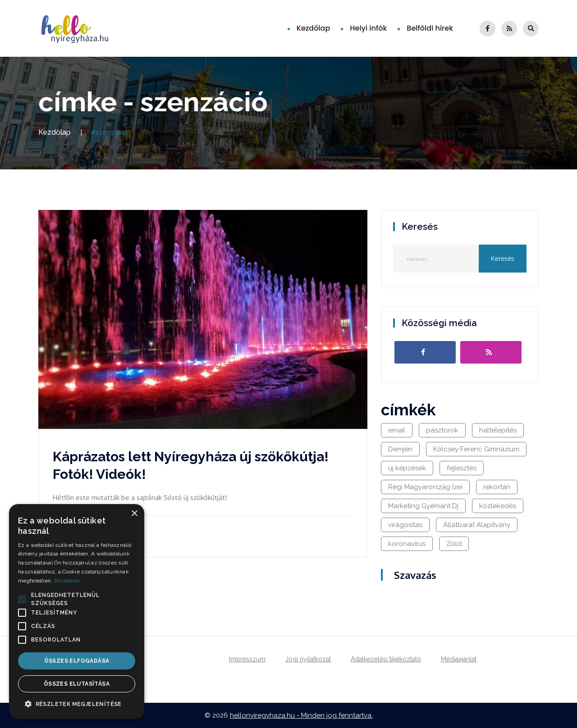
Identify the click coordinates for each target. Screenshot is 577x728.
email (397, 430)
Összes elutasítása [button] (77, 684)
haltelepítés (498, 430)
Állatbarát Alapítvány (477, 525)
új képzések (407, 468)
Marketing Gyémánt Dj (423, 506)
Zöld (454, 544)
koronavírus (407, 544)
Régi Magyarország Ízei (425, 487)
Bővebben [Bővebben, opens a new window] (67, 581)
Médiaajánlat (459, 659)
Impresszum (247, 659)
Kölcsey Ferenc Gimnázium (476, 449)
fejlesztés (462, 468)
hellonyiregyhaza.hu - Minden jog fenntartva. (301, 715)
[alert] (77, 612)
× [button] (134, 514)
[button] (22, 599)
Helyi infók (368, 28)
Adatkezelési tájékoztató (386, 659)
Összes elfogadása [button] (77, 661)
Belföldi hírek (430, 28)
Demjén (400, 449)
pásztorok (442, 430)
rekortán (497, 487)
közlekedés (498, 506)
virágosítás (405, 525)
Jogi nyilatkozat (308, 659)
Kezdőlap (314, 28)
